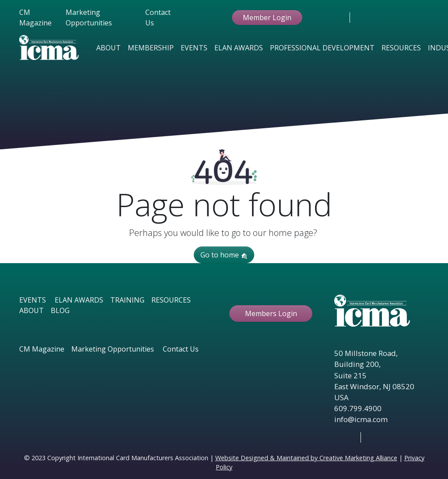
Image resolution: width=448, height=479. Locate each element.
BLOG (60, 310)
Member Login (267, 18)
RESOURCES (171, 300)
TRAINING (127, 300)
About (108, 48)
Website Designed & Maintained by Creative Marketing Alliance (306, 458)
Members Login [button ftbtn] (271, 313)
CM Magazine (35, 18)
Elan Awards (239, 48)
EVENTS (33, 300)
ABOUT (31, 310)
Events (194, 48)
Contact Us (158, 18)
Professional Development (322, 48)
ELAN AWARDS (79, 300)
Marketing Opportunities (89, 18)
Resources (401, 48)
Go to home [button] (224, 255)
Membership (151, 48)
